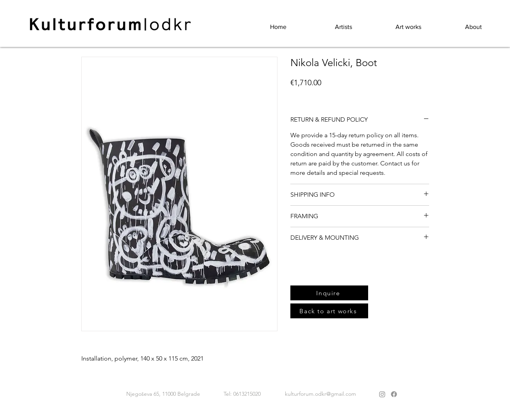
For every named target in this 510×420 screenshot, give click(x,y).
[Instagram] (382, 394)
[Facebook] (394, 394)
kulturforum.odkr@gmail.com (320, 394)
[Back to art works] (329, 311)
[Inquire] (329, 293)
